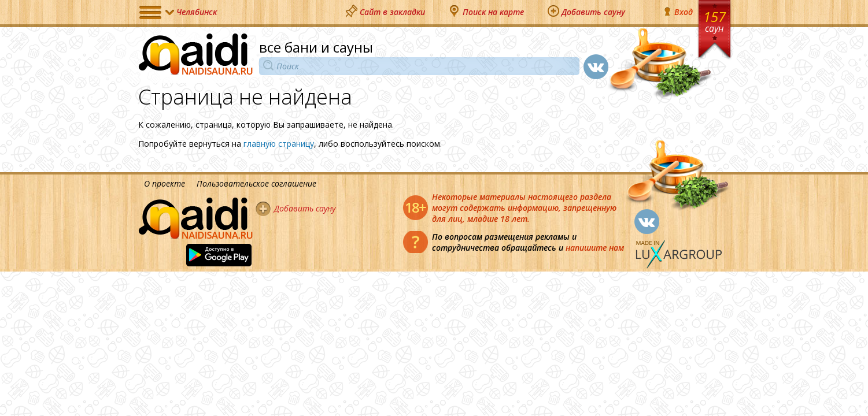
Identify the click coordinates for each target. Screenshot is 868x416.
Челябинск (197, 12)
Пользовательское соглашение (256, 183)
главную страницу (279, 144)
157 (714, 21)
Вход (678, 12)
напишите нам (595, 248)
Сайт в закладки (392, 12)
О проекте (165, 183)
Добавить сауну (593, 12)
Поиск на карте (493, 12)
